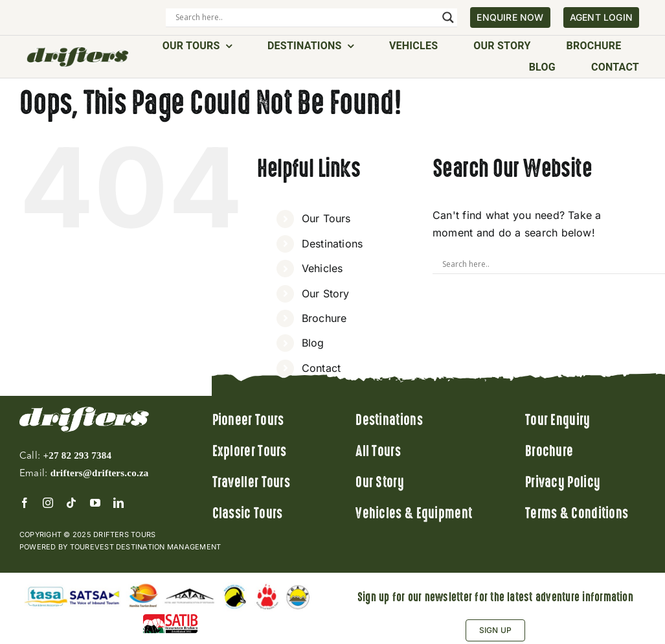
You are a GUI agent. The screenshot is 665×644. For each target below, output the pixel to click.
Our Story (326, 293)
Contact (321, 368)
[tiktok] (71, 503)
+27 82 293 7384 (77, 455)
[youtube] (95, 503)
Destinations (332, 244)
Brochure (324, 318)
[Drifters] (77, 51)
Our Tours (326, 218)
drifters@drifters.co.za (100, 473)
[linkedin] (118, 503)
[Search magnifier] (448, 17)
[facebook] (25, 503)
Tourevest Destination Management (146, 547)
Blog (313, 343)
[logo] (84, 412)
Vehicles (322, 268)
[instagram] (48, 503)
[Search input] (306, 17)
